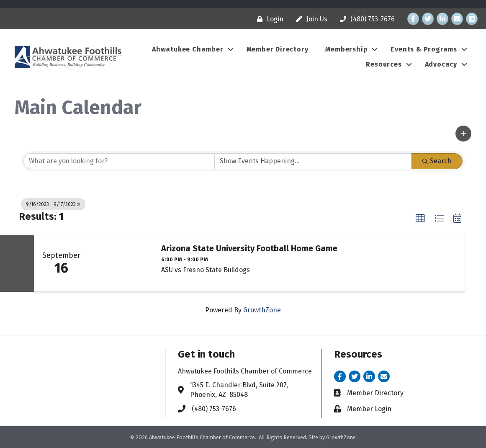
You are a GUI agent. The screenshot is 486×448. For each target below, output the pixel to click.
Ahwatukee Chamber (188, 49)
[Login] (268, 19)
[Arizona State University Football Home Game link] (121, 263)
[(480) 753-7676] (365, 19)
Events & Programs (424, 49)
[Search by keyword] (119, 161)
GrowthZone (262, 310)
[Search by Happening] (313, 161)
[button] (463, 134)
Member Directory (278, 49)
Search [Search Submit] (437, 161)
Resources (384, 64)
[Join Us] (310, 19)
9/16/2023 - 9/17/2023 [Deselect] (53, 204)
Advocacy (441, 64)
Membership (346, 49)
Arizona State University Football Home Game (249, 248)
